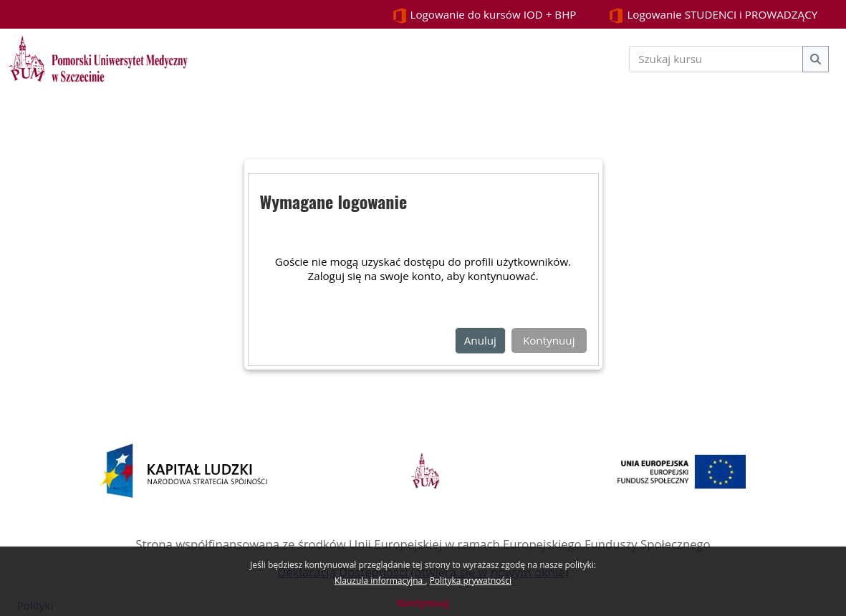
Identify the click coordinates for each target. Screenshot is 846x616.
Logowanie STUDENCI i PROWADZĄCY (713, 15)
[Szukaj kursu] (716, 59)
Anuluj (480, 340)
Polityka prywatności (471, 581)
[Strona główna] (98, 57)
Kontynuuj (423, 603)
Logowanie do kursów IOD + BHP (484, 15)
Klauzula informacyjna (380, 581)
